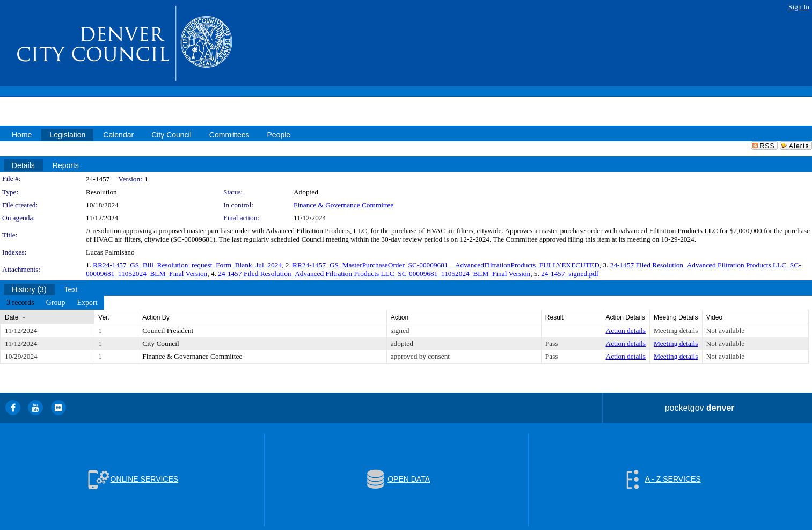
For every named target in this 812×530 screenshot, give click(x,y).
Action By (156, 317)
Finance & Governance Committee (343, 205)
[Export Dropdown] (87, 303)
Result (554, 317)
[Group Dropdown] (56, 303)
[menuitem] (20, 303)
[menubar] (52, 303)
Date (12, 317)
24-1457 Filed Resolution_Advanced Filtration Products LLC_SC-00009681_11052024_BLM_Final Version (374, 274)
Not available (725, 331)
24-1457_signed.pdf (570, 274)
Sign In (799, 7)
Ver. (104, 317)
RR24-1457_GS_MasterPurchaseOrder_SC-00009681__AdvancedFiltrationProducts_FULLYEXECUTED (446, 265)
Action (400, 317)
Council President (168, 331)
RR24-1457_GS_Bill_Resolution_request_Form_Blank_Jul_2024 (187, 265)
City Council (161, 343)
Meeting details (676, 331)
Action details (626, 331)
